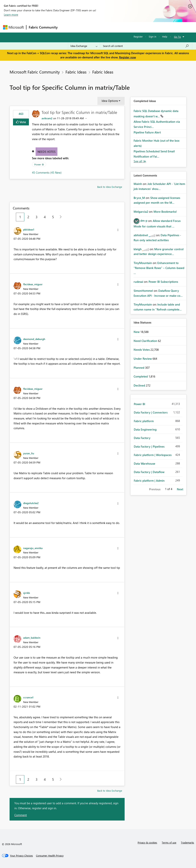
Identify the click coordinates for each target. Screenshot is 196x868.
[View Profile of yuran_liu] (29, 453)
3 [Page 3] (37, 217)
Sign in (152, 36)
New (137, 332)
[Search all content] (146, 46)
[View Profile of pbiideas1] (29, 229)
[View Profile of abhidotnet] (141, 235)
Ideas (99, 27)
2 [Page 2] (28, 217)
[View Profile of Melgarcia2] (141, 212)
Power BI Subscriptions (163, 282)
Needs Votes (47, 152)
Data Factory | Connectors (151, 412)
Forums (66, 27)
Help (165, 36)
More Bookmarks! (165, 212)
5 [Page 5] (53, 217)
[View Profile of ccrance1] (28, 697)
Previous (155, 489)
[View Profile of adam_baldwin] (32, 638)
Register (138, 36)
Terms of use (169, 842)
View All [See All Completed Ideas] (140, 161)
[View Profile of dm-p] (144, 221)
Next (180, 489)
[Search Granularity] (84, 46)
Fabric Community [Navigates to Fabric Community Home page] (43, 27)
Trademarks (187, 842)
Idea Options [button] (110, 101)
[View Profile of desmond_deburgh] (34, 339)
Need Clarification (146, 341)
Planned (139, 368)
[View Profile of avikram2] (47, 118)
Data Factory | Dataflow (149, 472)
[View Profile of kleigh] (138, 249)
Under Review (143, 359)
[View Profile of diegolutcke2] (31, 503)
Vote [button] (22, 122)
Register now (127, 57)
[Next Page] (60, 217)
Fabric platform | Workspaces (153, 455)
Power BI (39, 164)
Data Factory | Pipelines (149, 446)
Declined (140, 385)
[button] (118, 230)
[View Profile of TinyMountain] (143, 263)
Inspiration (83, 27)
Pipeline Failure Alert (147, 132)
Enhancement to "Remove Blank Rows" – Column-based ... (159, 268)
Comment (21, 815)
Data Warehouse (145, 463)
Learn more (11, 15)
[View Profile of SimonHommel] (143, 291)
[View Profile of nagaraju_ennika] (33, 548)
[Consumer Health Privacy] (50, 856)
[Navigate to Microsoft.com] (13, 27)
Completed (141, 376)
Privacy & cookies (147, 842)
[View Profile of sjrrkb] (27, 593)
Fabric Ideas (76, 72)
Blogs (133, 27)
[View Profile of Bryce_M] (139, 198)
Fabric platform (144, 421)
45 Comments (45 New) (47, 172)
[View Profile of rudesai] (138, 282)
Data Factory (142, 438)
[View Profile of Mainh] (138, 184)
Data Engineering (145, 429)
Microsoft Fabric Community (35, 72)
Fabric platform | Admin (149, 481)
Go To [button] (177, 37)
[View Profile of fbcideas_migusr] (33, 284)
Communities (116, 27)
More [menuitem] (146, 27)
